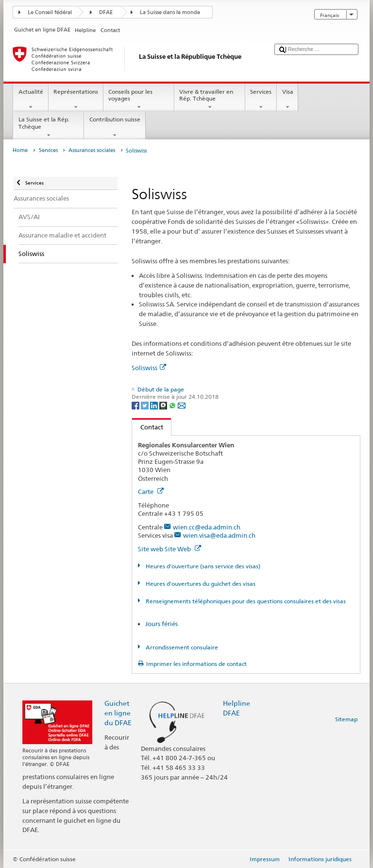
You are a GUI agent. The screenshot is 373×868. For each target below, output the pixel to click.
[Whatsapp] (173, 405)
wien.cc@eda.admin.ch (207, 527)
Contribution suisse (115, 127)
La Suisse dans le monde (170, 12)
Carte (151, 492)
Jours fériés (161, 624)
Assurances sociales (92, 150)
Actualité (31, 100)
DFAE (106, 12)
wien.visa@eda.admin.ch (219, 535)
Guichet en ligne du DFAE (118, 713)
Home (20, 150)
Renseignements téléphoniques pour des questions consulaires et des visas (245, 601)
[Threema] (164, 405)
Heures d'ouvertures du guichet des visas (200, 584)
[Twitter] (145, 405)
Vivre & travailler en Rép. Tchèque (210, 100)
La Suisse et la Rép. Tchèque (49, 127)
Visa (288, 100)
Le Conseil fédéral (50, 12)
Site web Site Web (170, 549)
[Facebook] (136, 405)
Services (261, 100)
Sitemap (346, 719)
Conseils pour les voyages (139, 100)
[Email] (182, 405)
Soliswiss (149, 368)
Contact (148, 427)
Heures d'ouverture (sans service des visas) (202, 566)
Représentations (76, 100)
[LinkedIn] (155, 405)
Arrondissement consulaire (181, 647)
